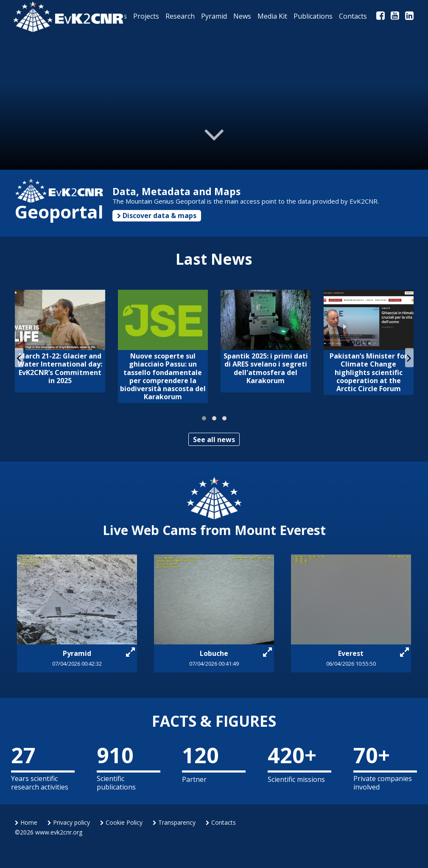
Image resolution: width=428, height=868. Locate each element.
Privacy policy (69, 822)
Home (26, 822)
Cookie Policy (121, 822)
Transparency (174, 822)
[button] (204, 418)
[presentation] (19, 357)
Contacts (221, 822)
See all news (214, 440)
